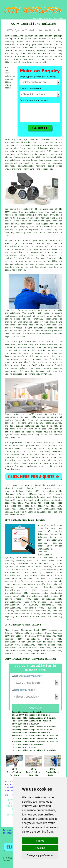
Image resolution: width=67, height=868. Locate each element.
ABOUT (41, 18)
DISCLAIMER (59, 18)
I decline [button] (40, 848)
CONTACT (49, 18)
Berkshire (10, 787)
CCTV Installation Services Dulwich (30, 659)
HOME (35, 18)
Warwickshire (12, 790)
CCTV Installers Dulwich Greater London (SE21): (34, 36)
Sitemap (7, 830)
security (57, 617)
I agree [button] (40, 841)
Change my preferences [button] (40, 855)
